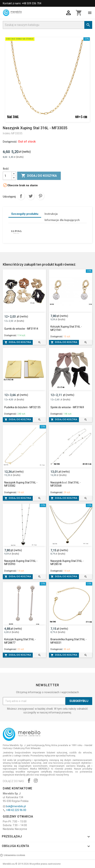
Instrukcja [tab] (51, 214)
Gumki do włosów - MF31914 (21, 329)
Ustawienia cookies (13, 855)
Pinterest (40, 196)
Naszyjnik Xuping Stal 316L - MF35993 (21, 563)
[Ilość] (7, 176)
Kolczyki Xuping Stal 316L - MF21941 (66, 328)
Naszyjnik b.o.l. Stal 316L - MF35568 (66, 484)
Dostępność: (10, 142)
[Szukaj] (47, 25)
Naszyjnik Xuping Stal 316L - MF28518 (67, 563)
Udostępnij (21, 196)
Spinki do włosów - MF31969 (67, 407)
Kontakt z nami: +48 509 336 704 (22, 3)
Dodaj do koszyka (39, 176)
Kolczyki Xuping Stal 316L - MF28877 (20, 641)
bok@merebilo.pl (16, 806)
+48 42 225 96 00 (16, 810)
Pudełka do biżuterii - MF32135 (22, 407)
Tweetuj (31, 196)
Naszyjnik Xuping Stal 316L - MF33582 (21, 484)
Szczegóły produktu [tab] (25, 214)
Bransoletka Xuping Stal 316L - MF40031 (69, 641)
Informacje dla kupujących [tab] (62, 220)
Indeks (7, 133)
